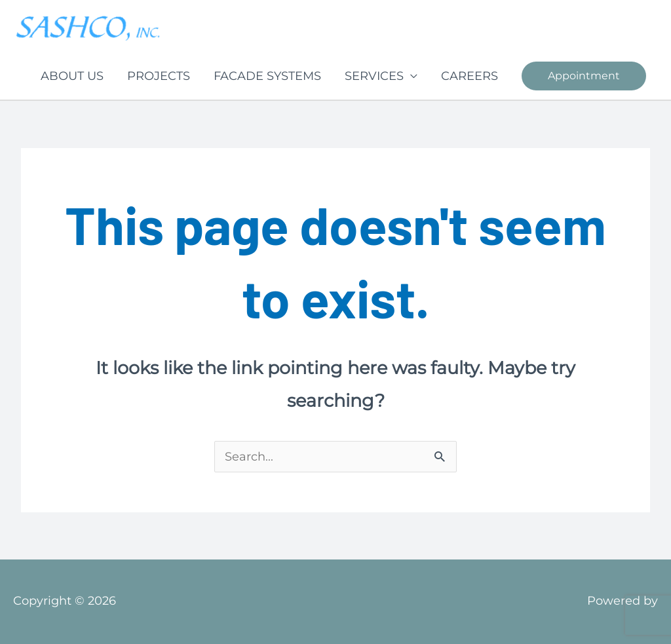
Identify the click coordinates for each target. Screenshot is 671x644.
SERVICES (374, 76)
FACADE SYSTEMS (267, 76)
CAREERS (470, 76)
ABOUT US (72, 76)
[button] (584, 76)
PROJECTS (159, 76)
